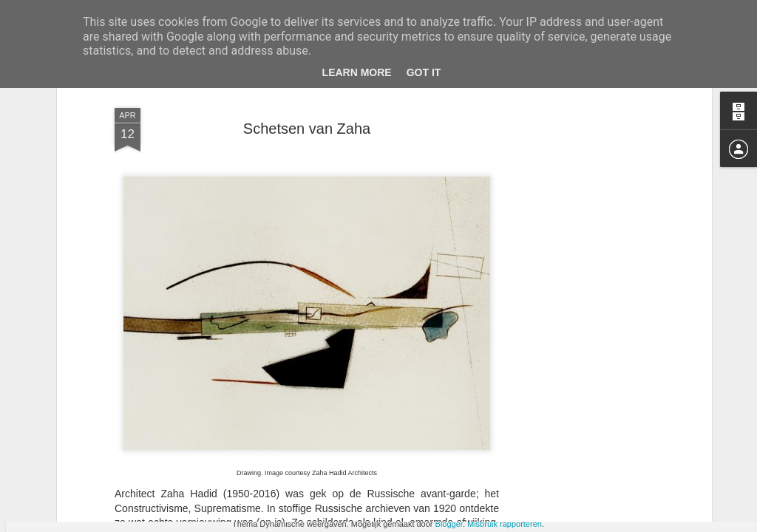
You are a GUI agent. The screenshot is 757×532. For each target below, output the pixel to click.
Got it (424, 72)
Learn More (357, 72)
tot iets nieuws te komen (281, 391)
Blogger (449, 524)
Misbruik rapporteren (505, 524)
